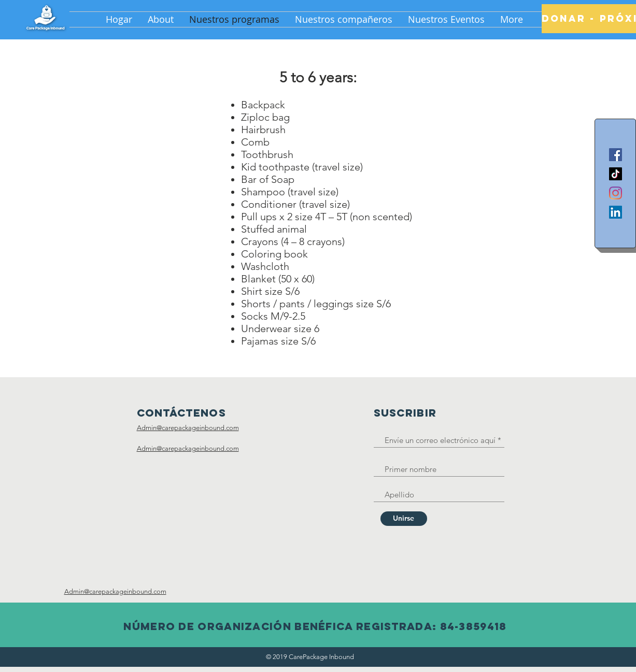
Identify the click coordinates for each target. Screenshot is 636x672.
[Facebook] (616, 155)
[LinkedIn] (616, 212)
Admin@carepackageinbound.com (188, 428)
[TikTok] (616, 174)
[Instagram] (616, 193)
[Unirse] (404, 519)
